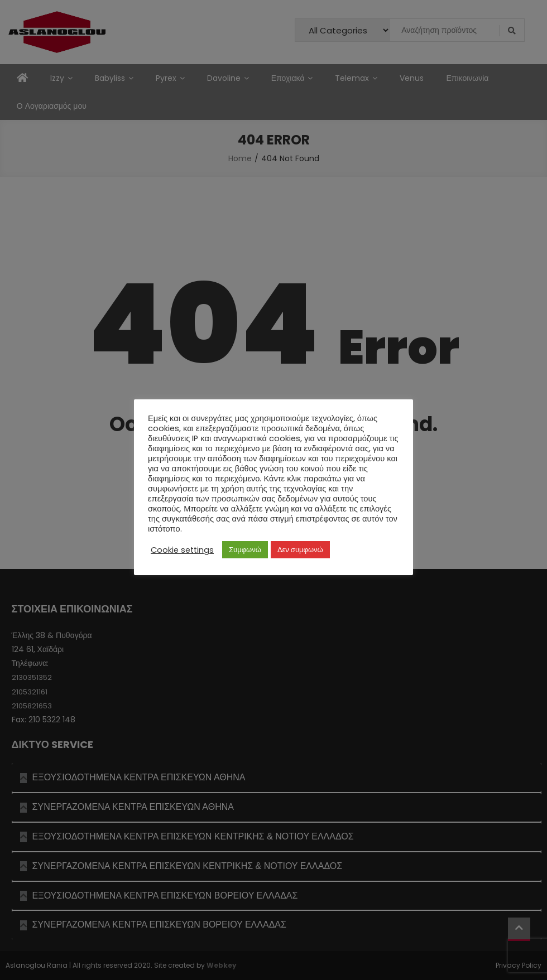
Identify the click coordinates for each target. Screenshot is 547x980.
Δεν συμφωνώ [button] (300, 550)
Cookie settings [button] (182, 550)
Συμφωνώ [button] (245, 550)
